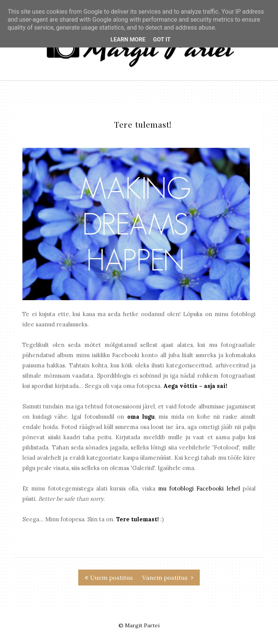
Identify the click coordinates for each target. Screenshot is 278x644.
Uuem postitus (109, 578)
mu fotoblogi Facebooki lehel (199, 488)
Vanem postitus (168, 578)
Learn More (128, 40)
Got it (162, 40)
